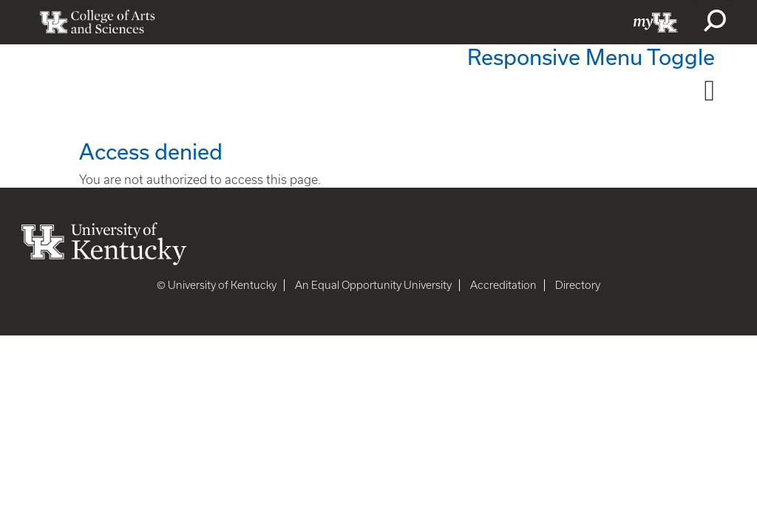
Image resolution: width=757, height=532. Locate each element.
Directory (578, 285)
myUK (656, 22)
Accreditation (503, 285)
